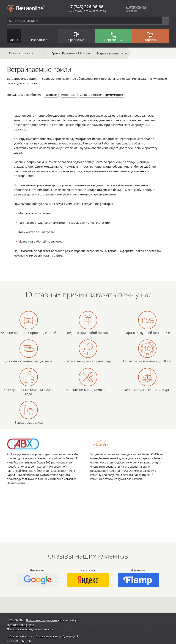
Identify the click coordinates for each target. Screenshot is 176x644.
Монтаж (72, 390)
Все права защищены (42, 620)
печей (14, 333)
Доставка (12, 361)
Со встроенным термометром (101, 95)
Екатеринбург (136, 7)
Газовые (51, 95)
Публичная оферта (21, 625)
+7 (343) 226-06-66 (86, 7)
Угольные (68, 95)
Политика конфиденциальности (30, 629)
